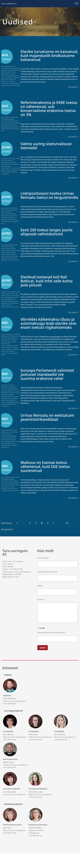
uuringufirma (5, 174)
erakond (4, 343)
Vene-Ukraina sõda (14, 85)
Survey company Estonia (13, 170)
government (12, 252)
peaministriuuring (7, 216)
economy (4, 66)
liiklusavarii (13, 162)
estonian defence (6, 68)
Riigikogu (4, 127)
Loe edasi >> (73, 87)
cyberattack (5, 158)
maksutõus (15, 349)
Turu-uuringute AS (9, 4)
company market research (9, 339)
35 (67, 538)
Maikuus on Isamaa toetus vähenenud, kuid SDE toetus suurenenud (48, 481)
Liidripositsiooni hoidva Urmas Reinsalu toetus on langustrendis (46, 197)
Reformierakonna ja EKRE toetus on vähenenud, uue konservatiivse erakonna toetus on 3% (46, 108)
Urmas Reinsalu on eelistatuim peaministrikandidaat (41, 430)
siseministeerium (6, 168)
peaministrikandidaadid (8, 214)
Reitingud (14, 125)
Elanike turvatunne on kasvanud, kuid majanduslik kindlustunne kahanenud (48, 55)
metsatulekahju (6, 164)
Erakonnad (4, 121)
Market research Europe (8, 253)
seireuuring (10, 78)
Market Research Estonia (9, 72)
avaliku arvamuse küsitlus (9, 295)
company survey (6, 392)
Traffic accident (6, 172)
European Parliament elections (7, 403)
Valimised (16, 506)
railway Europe (10, 302)
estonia (9, 299)
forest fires (12, 158)
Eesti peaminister (6, 208)
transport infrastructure (6, 309)
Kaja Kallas (9, 210)
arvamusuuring (6, 337)
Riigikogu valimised (13, 127)
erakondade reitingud (8, 119)
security (3, 78)
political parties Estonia (8, 218)
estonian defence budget (9, 345)
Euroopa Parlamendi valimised (10, 399)
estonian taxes (6, 347)
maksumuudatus (6, 349)
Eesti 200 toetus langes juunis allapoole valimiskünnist (49, 235)
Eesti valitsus (11, 66)
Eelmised (6, 538)
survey (7, 80)
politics (8, 125)
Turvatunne (5, 83)
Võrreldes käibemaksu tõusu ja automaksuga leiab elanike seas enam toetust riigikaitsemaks (49, 328)
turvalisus (14, 172)
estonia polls (12, 396)
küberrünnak (5, 162)
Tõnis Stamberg (6, 129)
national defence (6, 74)
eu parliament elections (10, 397)
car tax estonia (15, 337)
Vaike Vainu (5, 85)
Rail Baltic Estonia (10, 301)
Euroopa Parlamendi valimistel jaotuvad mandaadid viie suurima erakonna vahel (44, 383)
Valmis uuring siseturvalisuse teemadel (49, 146)
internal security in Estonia (11, 159)
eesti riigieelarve (13, 341)
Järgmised (7, 544)
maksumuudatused (14, 70)
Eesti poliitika (5, 117)
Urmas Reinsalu (6, 221)
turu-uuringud (11, 81)
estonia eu (4, 396)
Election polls (14, 117)
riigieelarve (10, 352)
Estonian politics (13, 496)
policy (8, 123)
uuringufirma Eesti (14, 83)
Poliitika (13, 123)
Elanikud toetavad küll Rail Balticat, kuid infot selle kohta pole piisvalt (49, 284)
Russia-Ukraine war (13, 76)
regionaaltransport (7, 304)
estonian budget (12, 343)
